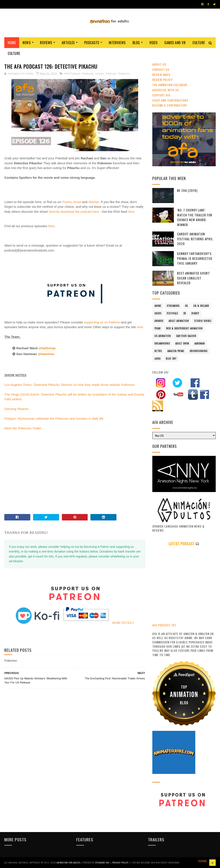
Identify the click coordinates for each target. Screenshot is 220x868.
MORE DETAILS (123, 623)
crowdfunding (199, 351)
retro (158, 351)
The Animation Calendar (170, 85)
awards (159, 321)
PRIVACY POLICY (121, 863)
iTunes (67, 202)
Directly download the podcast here (74, 212)
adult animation (179, 321)
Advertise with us (166, 90)
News (27, 43)
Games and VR (175, 43)
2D (185, 313)
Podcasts (92, 43)
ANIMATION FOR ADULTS (69, 863)
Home (12, 43)
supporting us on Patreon (102, 322)
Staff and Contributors (170, 100)
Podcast (111, 74)
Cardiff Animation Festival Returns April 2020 (195, 239)
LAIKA (157, 359)
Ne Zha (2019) (187, 190)
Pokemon (124, 74)
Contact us (161, 69)
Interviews (117, 43)
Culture (199, 43)
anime (158, 306)
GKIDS (158, 313)
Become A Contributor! (170, 105)
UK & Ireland (201, 306)
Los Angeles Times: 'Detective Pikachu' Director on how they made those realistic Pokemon (70, 385)
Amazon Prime (176, 351)
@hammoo (47, 354)
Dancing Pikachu (16, 409)
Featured (88, 74)
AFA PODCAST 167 (164, 625)
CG (186, 306)
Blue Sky (171, 359)
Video (154, 43)
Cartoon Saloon (186, 336)
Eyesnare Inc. (103, 863)
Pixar (158, 328)
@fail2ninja (47, 348)
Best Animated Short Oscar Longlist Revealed (193, 278)
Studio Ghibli (203, 321)
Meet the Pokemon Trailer (23, 428)
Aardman (200, 343)
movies (100, 74)
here (131, 212)
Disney (195, 313)
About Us (159, 64)
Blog (136, 43)
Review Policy (162, 80)
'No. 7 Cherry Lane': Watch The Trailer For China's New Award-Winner (195, 217)
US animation (163, 336)
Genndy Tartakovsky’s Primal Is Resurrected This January (195, 258)
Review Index (161, 75)
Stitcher (94, 202)
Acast (77, 202)
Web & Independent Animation (184, 328)
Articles (68, 43)
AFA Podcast (72, 74)
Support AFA (161, 95)
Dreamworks (162, 343)
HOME (203, 861)
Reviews (46, 43)
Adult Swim (182, 343)
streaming (173, 306)
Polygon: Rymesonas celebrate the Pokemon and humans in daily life (54, 418)
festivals (172, 313)
